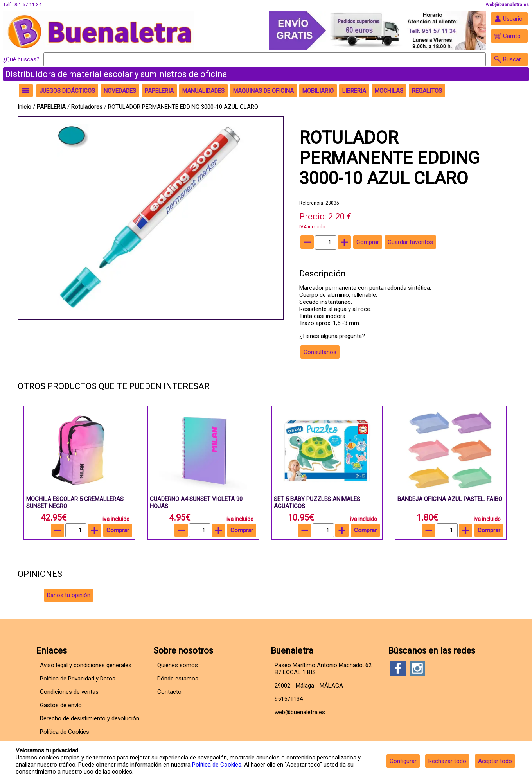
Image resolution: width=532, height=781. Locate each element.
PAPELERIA (52, 107)
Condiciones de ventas (69, 692)
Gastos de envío (61, 705)
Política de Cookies (217, 765)
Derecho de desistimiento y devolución (90, 718)
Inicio (24, 107)
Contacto (169, 692)
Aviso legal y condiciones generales (86, 665)
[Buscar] (265, 59)
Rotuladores (87, 107)
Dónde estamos (178, 679)
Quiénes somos (178, 665)
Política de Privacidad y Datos (78, 679)
